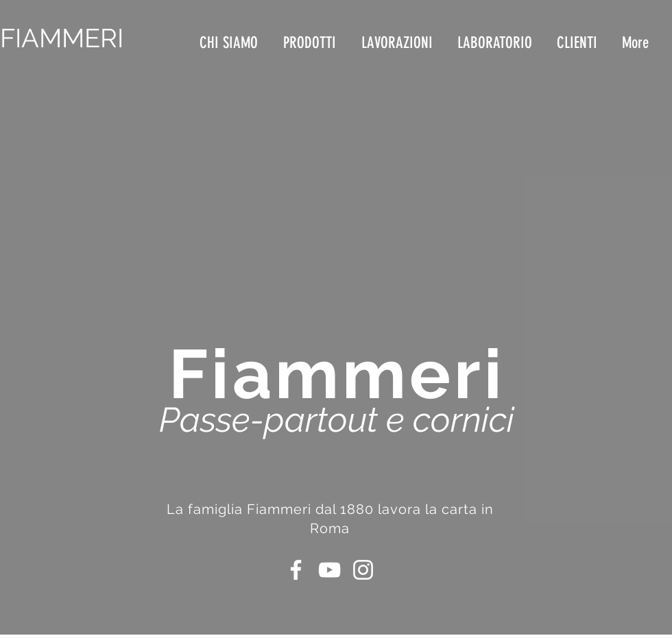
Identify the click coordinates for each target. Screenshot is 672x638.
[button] (399, 43)
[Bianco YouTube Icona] (329, 570)
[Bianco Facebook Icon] (296, 570)
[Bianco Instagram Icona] (363, 570)
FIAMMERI (62, 38)
